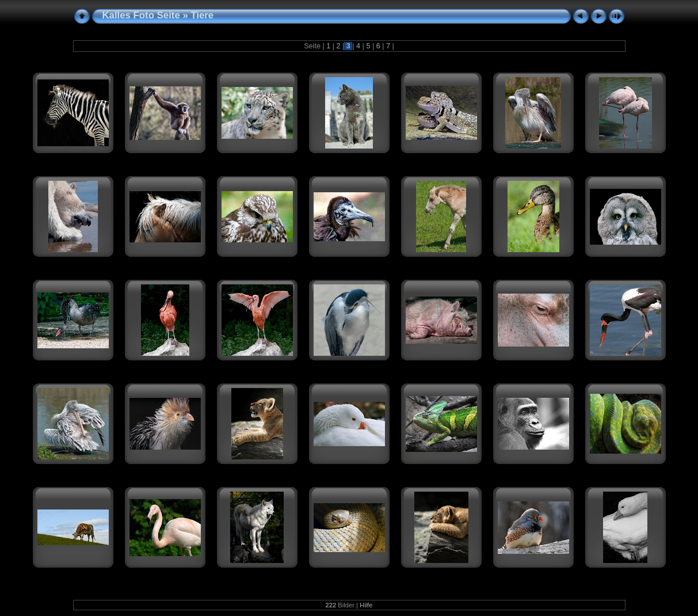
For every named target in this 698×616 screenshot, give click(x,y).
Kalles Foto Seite (141, 15)
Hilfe (366, 605)
